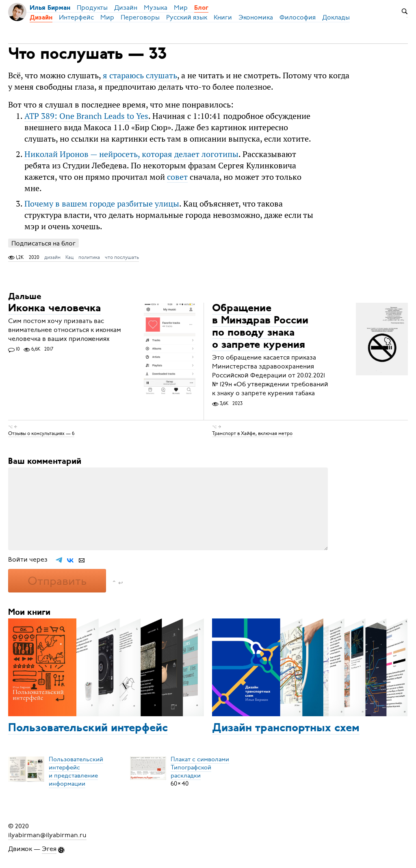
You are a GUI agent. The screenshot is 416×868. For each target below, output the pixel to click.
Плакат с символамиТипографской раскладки (200, 767)
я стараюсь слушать (140, 75)
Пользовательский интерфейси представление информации (76, 771)
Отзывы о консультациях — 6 (41, 433)
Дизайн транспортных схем (286, 728)
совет (177, 177)
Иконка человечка (54, 309)
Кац (69, 257)
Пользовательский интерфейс (88, 728)
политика (89, 257)
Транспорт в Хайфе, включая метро (252, 433)
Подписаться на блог (43, 243)
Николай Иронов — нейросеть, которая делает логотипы (131, 154)
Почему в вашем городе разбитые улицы (102, 204)
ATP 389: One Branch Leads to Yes (86, 116)
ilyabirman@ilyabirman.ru (47, 835)
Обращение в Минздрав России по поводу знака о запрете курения (260, 327)
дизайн (52, 257)
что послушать (122, 257)
